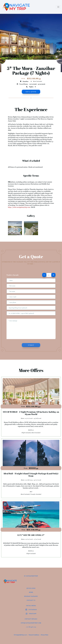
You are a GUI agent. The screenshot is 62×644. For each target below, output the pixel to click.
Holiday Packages (31, 596)
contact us (31, 600)
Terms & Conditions (34, 635)
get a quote (31, 92)
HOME (31, 592)
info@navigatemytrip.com (31, 623)
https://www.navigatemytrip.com (19, 207)
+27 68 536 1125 (31, 627)
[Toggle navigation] (58, 7)
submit (31, 345)
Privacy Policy (45, 635)
